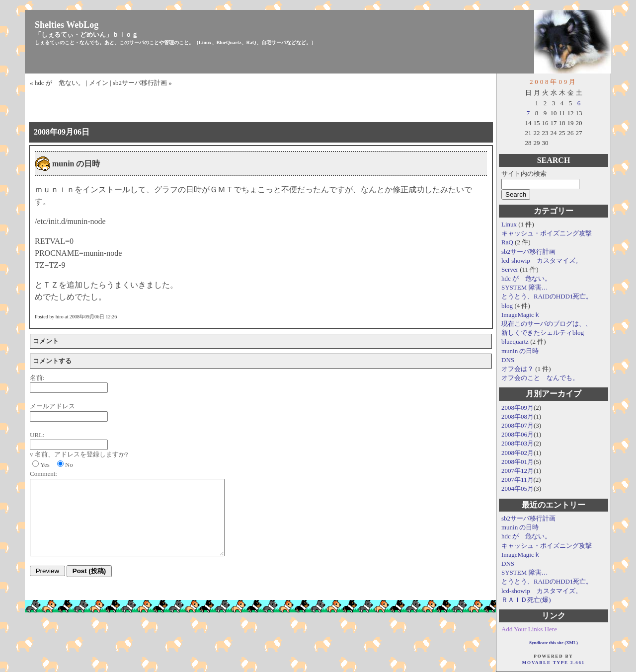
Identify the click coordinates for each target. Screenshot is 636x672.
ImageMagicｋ (521, 315)
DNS (508, 360)
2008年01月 (517, 462)
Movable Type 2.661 (554, 663)
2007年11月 (517, 480)
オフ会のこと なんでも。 (540, 378)
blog (508, 306)
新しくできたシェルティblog (543, 333)
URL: (37, 435)
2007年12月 (517, 471)
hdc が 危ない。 (526, 278)
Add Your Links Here (529, 629)
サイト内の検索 (524, 174)
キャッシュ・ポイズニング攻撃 (547, 233)
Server (511, 269)
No (69, 465)
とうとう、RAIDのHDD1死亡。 (547, 296)
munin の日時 (520, 351)
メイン (99, 83)
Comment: (43, 474)
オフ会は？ (518, 369)
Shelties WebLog (67, 25)
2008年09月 (517, 408)
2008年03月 (517, 443)
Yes (45, 465)
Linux (510, 224)
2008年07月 (517, 425)
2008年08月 (517, 416)
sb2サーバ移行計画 (528, 252)
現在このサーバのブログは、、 (547, 324)
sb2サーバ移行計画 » (142, 83)
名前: (37, 378)
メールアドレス (52, 406)
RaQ (508, 242)
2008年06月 (517, 434)
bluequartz (516, 341)
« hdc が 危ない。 (57, 83)
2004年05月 (517, 488)
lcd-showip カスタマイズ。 (542, 261)
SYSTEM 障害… (525, 287)
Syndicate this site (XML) (554, 643)
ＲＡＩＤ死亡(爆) (526, 600)
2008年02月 (517, 453)
